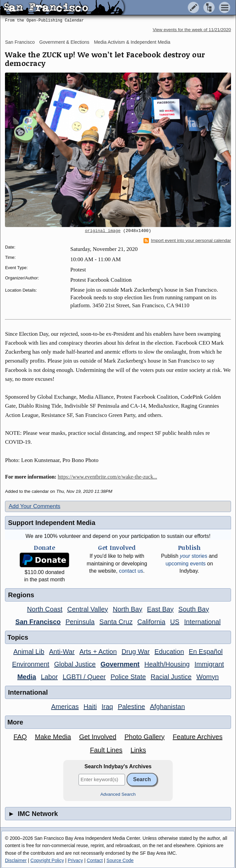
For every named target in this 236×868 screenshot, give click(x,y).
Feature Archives (198, 737)
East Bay (160, 609)
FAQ (20, 737)
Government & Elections (64, 42)
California (151, 622)
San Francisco (20, 42)
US (175, 622)
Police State (128, 677)
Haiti (90, 707)
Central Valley (88, 609)
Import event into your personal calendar (187, 241)
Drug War (136, 652)
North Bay (127, 609)
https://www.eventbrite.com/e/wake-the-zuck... (107, 477)
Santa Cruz (116, 622)
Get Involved (98, 737)
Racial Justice (171, 677)
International (203, 622)
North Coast (45, 609)
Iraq (107, 707)
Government (120, 664)
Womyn (207, 677)
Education (169, 652)
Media (27, 677)
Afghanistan (167, 707)
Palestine (131, 707)
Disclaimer (16, 860)
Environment (30, 664)
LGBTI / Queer (84, 677)
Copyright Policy (47, 860)
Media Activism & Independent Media (132, 42)
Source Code (120, 860)
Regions (21, 595)
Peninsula (80, 622)
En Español (206, 652)
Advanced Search (118, 794)
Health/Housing (167, 664)
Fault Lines (106, 750)
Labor (49, 677)
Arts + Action (98, 652)
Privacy (75, 860)
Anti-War (62, 652)
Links (138, 750)
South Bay (194, 609)
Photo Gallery (144, 737)
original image (103, 231)
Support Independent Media (52, 523)
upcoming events (185, 564)
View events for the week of (192, 30)
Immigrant (209, 664)
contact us (131, 571)
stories (194, 556)
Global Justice (75, 664)
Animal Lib (29, 652)
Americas (65, 707)
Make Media (53, 737)
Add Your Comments (34, 506)
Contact (95, 860)
